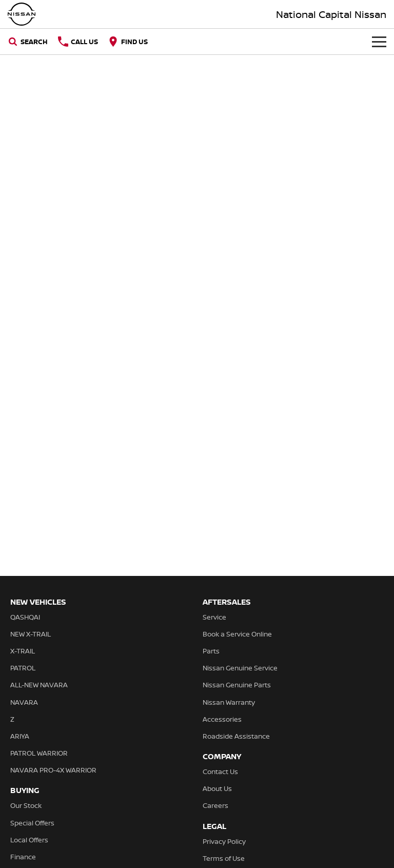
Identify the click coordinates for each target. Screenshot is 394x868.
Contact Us (220, 771)
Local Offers (29, 840)
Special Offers (32, 823)
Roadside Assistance (236, 736)
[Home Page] (22, 14)
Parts (211, 651)
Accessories (222, 719)
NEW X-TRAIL (31, 634)
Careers (215, 805)
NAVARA (24, 702)
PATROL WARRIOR (39, 753)
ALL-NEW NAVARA (39, 685)
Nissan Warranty (229, 702)
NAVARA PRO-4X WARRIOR (53, 770)
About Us (217, 788)
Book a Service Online (237, 634)
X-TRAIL (23, 651)
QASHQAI (25, 617)
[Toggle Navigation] (379, 42)
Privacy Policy (224, 841)
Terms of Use (224, 858)
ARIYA (20, 736)
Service (214, 617)
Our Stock (26, 805)
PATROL (23, 668)
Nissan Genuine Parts (237, 685)
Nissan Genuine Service (240, 668)
